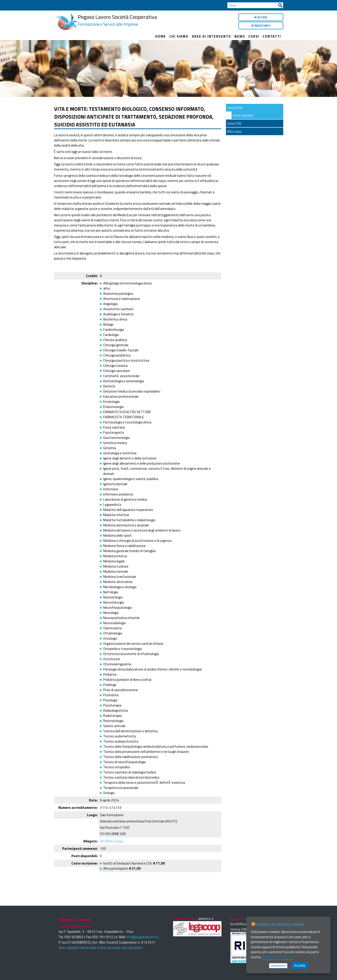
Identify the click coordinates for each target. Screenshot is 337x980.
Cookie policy (120, 948)
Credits (137, 948)
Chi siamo (179, 36)
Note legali (67, 948)
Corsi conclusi (243, 115)
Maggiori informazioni (277, 957)
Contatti (272, 36)
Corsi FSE (234, 123)
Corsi (254, 36)
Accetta (300, 965)
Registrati (261, 26)
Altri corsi (234, 131)
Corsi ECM (235, 108)
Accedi (261, 17)
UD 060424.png (111, 841)
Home (161, 36)
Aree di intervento (211, 36)
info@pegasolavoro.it (142, 937)
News (240, 36)
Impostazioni (278, 966)
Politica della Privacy (93, 948)
